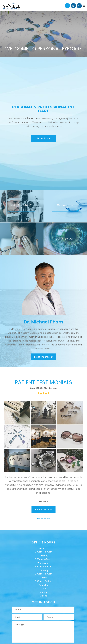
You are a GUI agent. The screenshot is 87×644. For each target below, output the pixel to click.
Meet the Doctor (44, 357)
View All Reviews (43, 509)
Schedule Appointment (73, 6)
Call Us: (67, 6)
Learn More (43, 138)
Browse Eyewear (79, 6)
